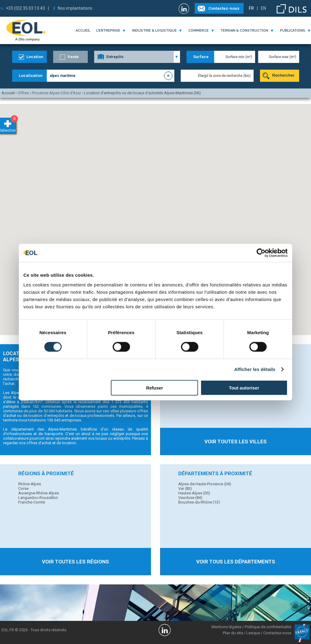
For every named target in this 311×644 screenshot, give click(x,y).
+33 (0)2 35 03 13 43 (25, 8)
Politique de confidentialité (268, 627)
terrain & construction (244, 31)
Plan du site (233, 633)
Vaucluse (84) (190, 498)
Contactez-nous (224, 8)
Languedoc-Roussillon (38, 498)
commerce (198, 31)
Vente (73, 57)
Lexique (253, 633)
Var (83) (185, 488)
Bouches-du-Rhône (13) (199, 502)
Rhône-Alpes (30, 484)
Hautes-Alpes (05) (194, 493)
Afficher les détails (255, 369)
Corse (23, 488)
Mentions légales (226, 627)
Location (35, 57)
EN (263, 8)
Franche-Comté (32, 502)
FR (251, 8)
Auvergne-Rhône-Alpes (39, 493)
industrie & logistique (154, 31)
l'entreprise (108, 31)
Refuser (155, 388)
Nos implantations (75, 8)
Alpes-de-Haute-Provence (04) (205, 484)
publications (293, 31)
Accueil (83, 31)
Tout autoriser (244, 388)
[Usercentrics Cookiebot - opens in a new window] (261, 253)
